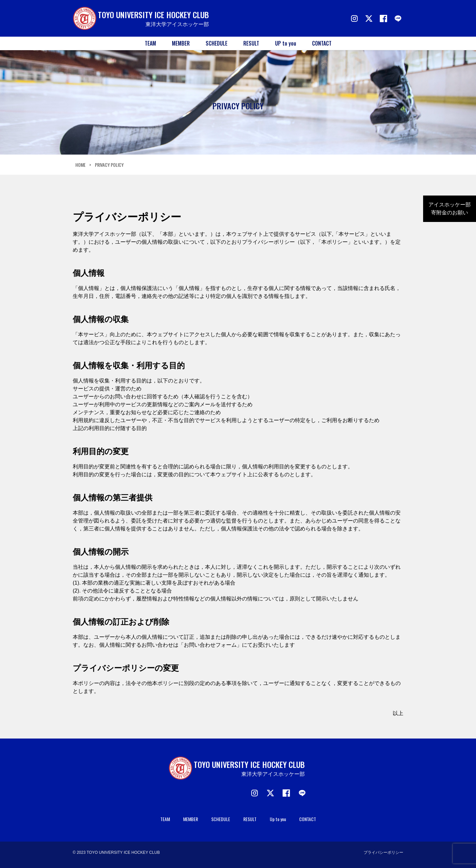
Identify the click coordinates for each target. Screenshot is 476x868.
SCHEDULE (217, 43)
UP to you (286, 43)
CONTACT (322, 43)
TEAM (150, 43)
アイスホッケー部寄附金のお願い (450, 209)
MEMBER (181, 43)
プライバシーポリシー (383, 852)
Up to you (278, 819)
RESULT (251, 43)
